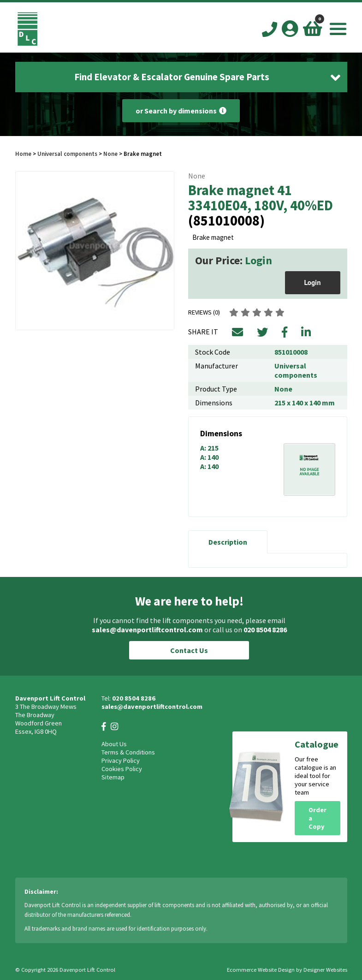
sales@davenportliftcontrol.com (147, 630)
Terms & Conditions (128, 752)
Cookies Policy (122, 769)
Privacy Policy (121, 760)
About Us (114, 744)
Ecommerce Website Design (261, 970)
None (110, 154)
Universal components (67, 154)
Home (23, 154)
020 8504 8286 (265, 630)
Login (258, 260)
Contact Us (189, 650)
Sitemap (113, 777)
